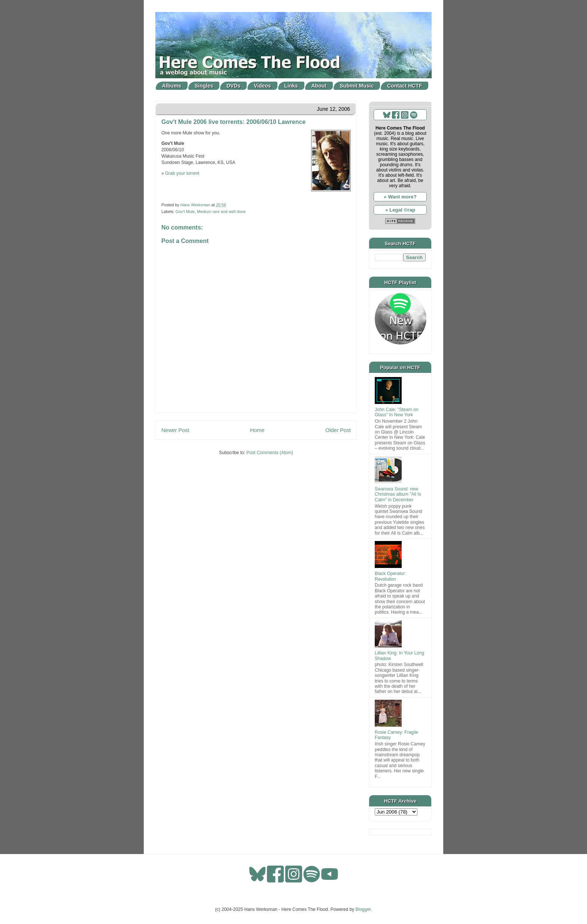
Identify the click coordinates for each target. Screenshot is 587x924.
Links (291, 86)
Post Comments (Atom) (270, 453)
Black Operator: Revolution (390, 576)
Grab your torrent (182, 173)
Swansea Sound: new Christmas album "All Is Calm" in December (398, 494)
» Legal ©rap (400, 210)
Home (257, 430)
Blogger (363, 909)
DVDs (233, 86)
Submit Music (357, 86)
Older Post (338, 430)
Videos (262, 86)
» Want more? (400, 197)
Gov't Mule (185, 212)
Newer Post (175, 430)
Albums (172, 86)
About (319, 86)
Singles (204, 86)
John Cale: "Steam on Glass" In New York (396, 412)
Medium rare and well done (221, 212)
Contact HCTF (404, 86)
